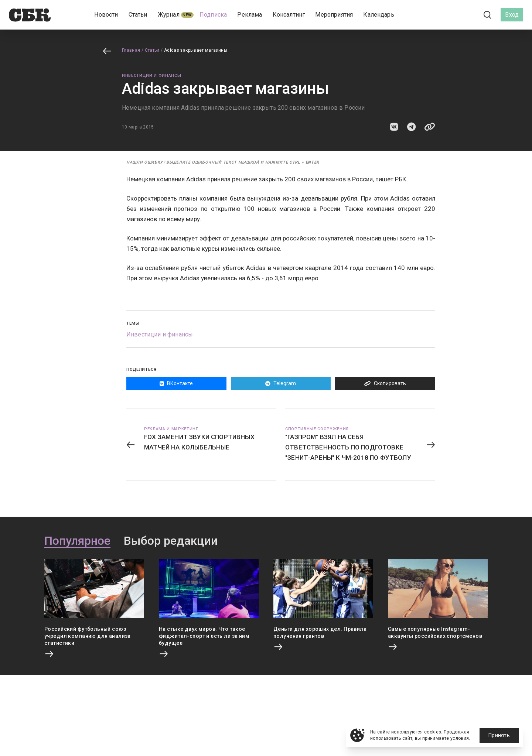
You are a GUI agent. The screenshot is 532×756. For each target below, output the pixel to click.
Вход (512, 15)
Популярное (77, 541)
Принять (499, 735)
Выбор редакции (171, 541)
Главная (131, 50)
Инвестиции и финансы (151, 76)
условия (460, 738)
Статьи (152, 50)
